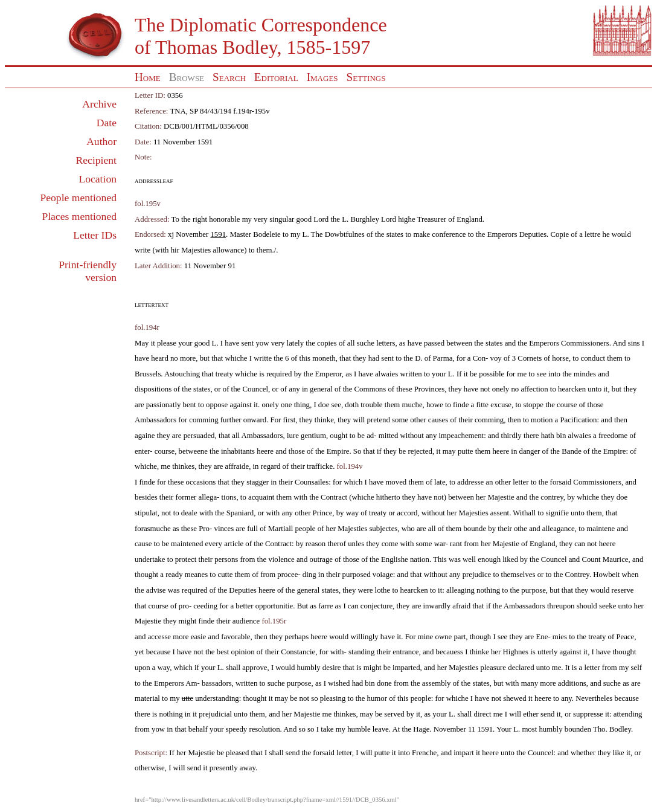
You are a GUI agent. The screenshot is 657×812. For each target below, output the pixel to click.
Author (101, 141)
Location (98, 179)
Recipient (96, 160)
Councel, (256, 389)
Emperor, (329, 374)
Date (107, 123)
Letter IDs (95, 235)
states (395, 234)
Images (322, 77)
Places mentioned (79, 216)
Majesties (196, 250)
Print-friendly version (88, 271)
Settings (366, 77)
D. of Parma (434, 358)
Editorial (276, 77)
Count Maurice (605, 559)
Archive (99, 104)
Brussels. (149, 374)
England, (543, 544)
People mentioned (78, 198)
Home (148, 77)
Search (229, 77)
